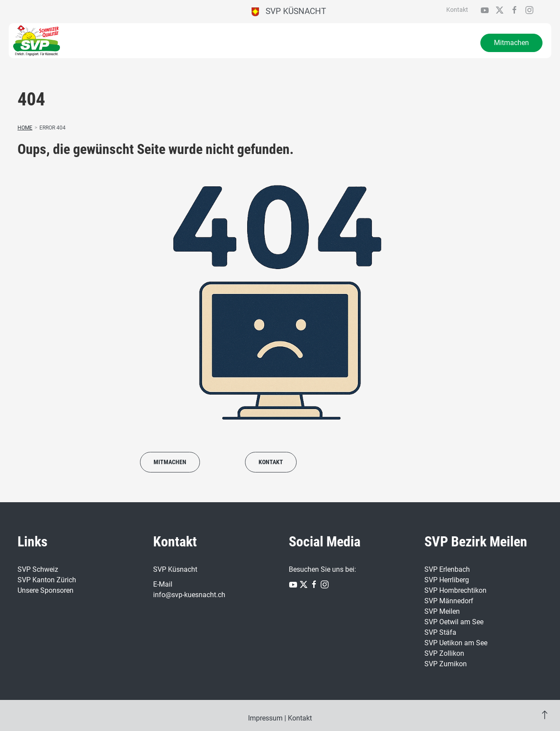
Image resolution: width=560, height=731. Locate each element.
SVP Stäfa (440, 632)
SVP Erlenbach (447, 569)
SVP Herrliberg (447, 580)
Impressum (265, 718)
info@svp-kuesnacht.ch (189, 595)
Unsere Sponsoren (45, 590)
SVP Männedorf (449, 601)
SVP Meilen (442, 611)
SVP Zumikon (446, 664)
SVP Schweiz (38, 569)
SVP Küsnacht (289, 11)
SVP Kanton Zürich (47, 580)
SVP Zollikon (444, 653)
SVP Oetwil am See (454, 622)
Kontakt (457, 10)
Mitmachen (511, 43)
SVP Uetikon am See (456, 643)
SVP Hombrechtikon (455, 590)
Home (25, 128)
